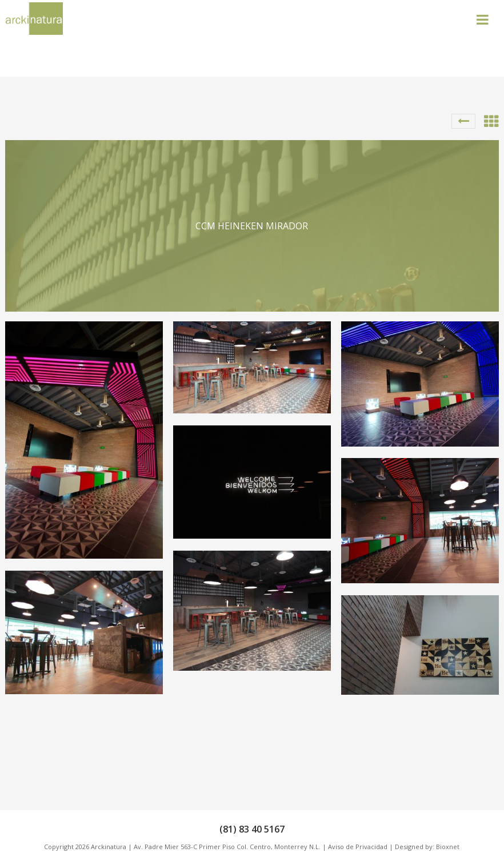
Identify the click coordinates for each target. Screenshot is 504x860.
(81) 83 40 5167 (252, 829)
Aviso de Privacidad (358, 847)
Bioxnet (448, 847)
